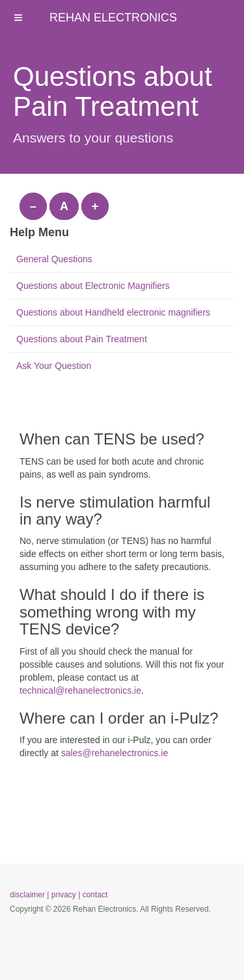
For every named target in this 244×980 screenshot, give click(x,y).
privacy (64, 895)
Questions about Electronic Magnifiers (93, 286)
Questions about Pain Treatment (82, 339)
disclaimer (27, 895)
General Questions (54, 259)
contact (95, 895)
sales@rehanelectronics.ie (115, 753)
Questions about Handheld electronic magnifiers (113, 312)
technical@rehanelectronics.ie (80, 690)
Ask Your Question (54, 366)
